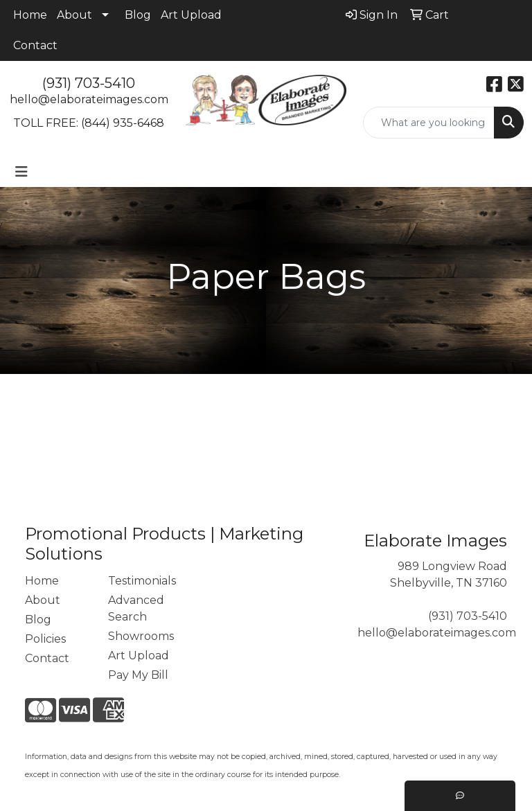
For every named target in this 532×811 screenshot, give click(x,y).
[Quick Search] (429, 123)
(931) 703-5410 (89, 83)
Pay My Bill (138, 675)
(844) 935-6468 (123, 123)
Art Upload (191, 15)
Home (30, 15)
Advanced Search (136, 608)
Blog (138, 15)
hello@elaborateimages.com (89, 99)
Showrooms (141, 636)
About (74, 15)
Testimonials (141, 581)
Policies (45, 639)
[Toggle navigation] (21, 172)
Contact (35, 45)
